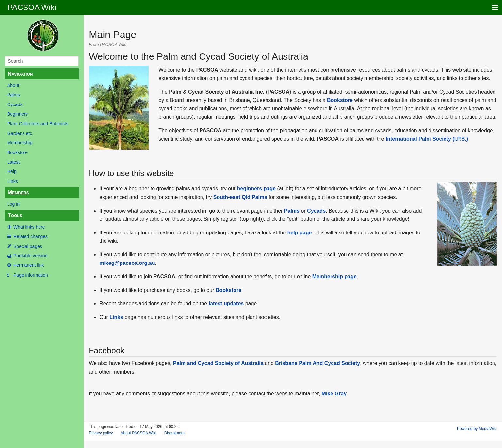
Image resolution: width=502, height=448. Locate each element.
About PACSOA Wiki (139, 433)
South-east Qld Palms (240, 197)
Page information (31, 275)
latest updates (226, 304)
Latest (13, 162)
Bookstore (17, 152)
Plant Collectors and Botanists (38, 124)
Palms (14, 95)
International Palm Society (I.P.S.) (427, 139)
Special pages (28, 246)
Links (13, 181)
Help (12, 171)
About (13, 85)
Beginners (17, 114)
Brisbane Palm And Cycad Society (317, 363)
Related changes (31, 236)
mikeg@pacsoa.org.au (127, 263)
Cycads (15, 104)
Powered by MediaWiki (477, 429)
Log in (13, 204)
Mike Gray (334, 394)
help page (300, 233)
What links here (29, 227)
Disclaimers (174, 433)
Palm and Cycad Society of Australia (218, 363)
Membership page (334, 276)
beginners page (256, 189)
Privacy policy (101, 433)
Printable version (30, 256)
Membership (20, 143)
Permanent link (29, 265)
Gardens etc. (20, 133)
